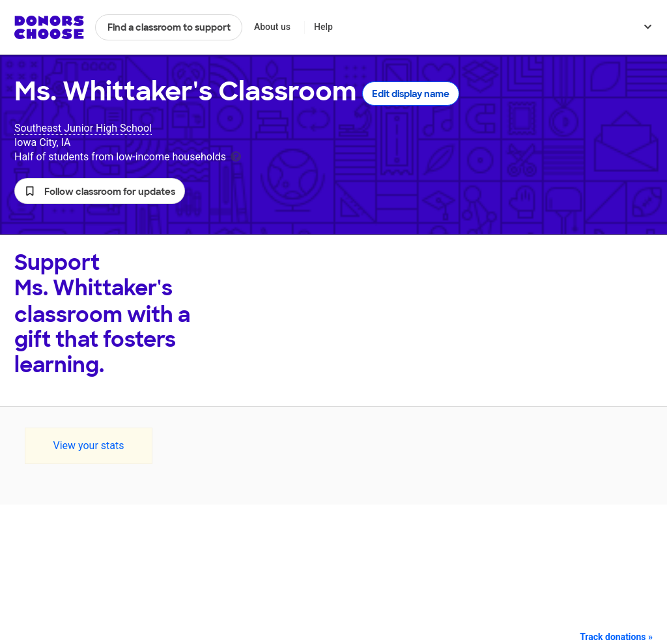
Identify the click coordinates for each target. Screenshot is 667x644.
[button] (100, 191)
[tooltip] (236, 155)
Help (323, 27)
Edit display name (411, 94)
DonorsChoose (49, 27)
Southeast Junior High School (83, 128)
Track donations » (616, 637)
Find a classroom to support (169, 27)
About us (272, 27)
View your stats (88, 446)
